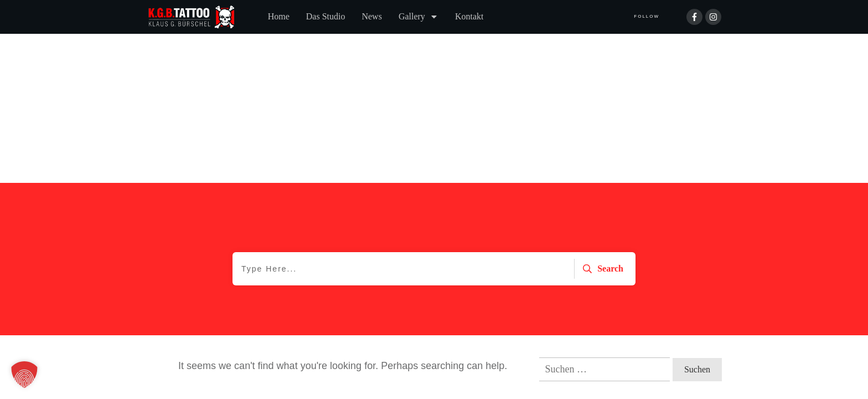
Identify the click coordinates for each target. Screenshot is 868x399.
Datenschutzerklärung (192, 350)
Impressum (273, 350)
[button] (24, 375)
